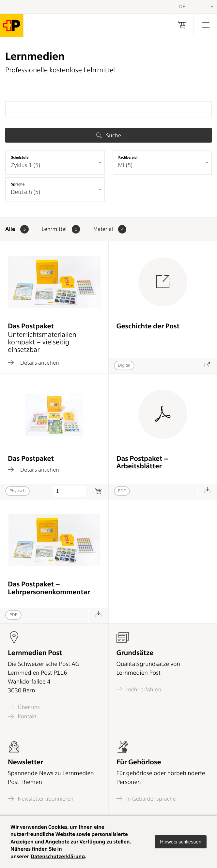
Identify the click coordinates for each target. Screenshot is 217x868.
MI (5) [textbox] (125, 165)
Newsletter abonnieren (41, 799)
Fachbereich (129, 157)
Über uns (24, 707)
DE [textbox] (182, 7)
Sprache (18, 184)
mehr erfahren (139, 689)
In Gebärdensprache (146, 799)
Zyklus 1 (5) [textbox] (25, 165)
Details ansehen (33, 363)
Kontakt (22, 716)
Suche (109, 135)
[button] (181, 842)
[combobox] (55, 163)
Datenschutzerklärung (58, 856)
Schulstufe (20, 157)
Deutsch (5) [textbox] (25, 192)
